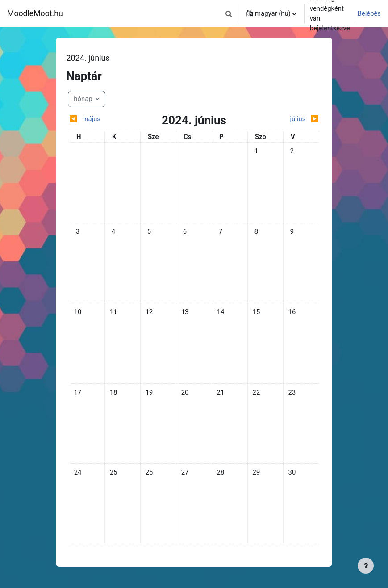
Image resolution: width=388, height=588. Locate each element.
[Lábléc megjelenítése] (366, 566)
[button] (229, 13)
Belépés (369, 13)
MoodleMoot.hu (35, 13)
